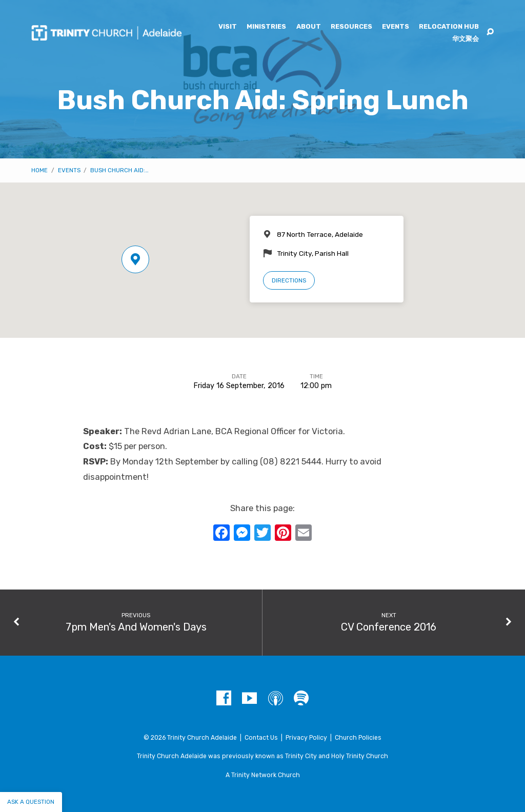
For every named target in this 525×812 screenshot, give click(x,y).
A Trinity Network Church (263, 775)
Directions (289, 280)
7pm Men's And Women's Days (136, 627)
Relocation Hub (449, 27)
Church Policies (358, 738)
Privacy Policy (306, 738)
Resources (351, 27)
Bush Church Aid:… (119, 170)
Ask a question (31, 802)
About (309, 27)
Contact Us (261, 738)
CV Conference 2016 (389, 627)
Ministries (266, 27)
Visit (228, 27)
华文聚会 (466, 39)
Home (39, 170)
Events (396, 27)
